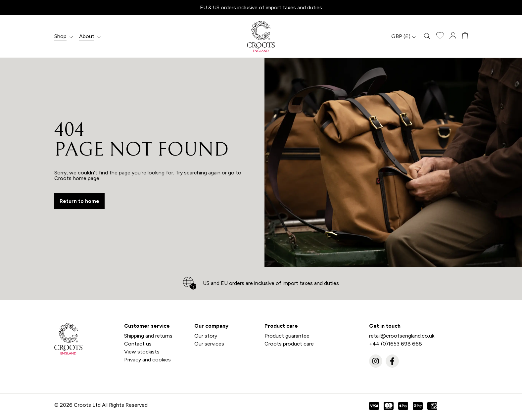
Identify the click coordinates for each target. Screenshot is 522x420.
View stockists (142, 352)
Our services (209, 344)
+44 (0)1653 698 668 (396, 344)
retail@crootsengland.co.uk (402, 336)
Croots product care (289, 344)
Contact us (138, 344)
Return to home (79, 201)
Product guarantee (287, 336)
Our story (206, 336)
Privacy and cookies (147, 360)
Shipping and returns (148, 336)
